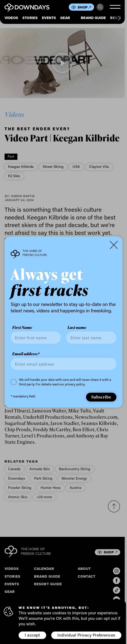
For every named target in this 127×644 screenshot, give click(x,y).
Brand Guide (93, 18)
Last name (77, 328)
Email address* (26, 354)
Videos (11, 18)
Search (100, 7)
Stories (30, 18)
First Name (22, 328)
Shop (84, 7)
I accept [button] (32, 635)
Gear (65, 18)
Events (49, 18)
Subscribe (101, 397)
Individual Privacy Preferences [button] (86, 635)
